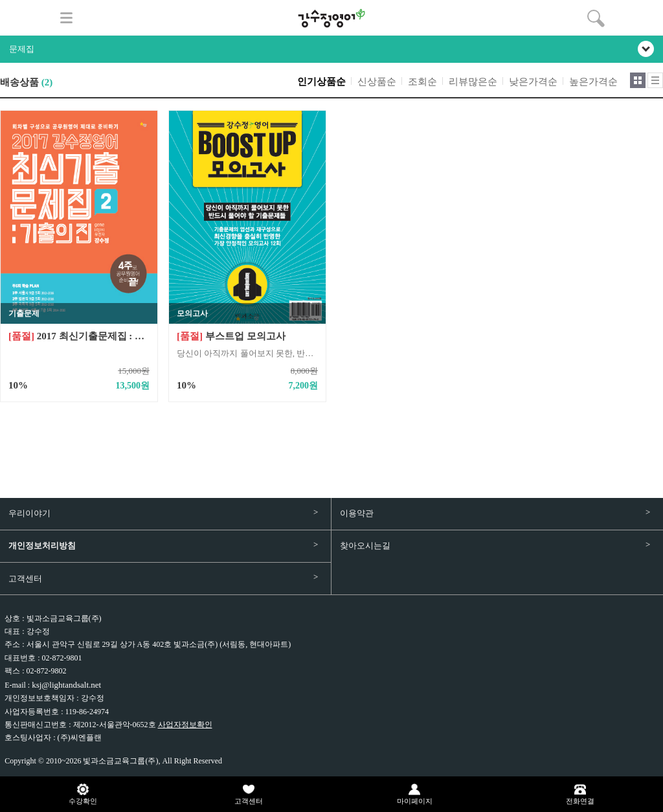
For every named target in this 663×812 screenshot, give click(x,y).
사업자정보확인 (185, 725)
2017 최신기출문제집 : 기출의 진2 (79, 336)
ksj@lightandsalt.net (66, 685)
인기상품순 (321, 82)
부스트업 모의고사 (231, 336)
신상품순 (377, 82)
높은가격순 (593, 82)
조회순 (422, 82)
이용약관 (357, 513)
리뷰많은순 (473, 82)
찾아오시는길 (365, 546)
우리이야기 (29, 513)
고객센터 (25, 579)
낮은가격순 (533, 82)
